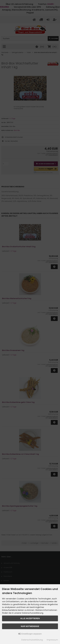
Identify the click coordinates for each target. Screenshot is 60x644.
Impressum (52, 640)
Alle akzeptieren (30, 618)
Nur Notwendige (30, 626)
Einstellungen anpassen (30, 634)
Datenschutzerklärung (32, 640)
